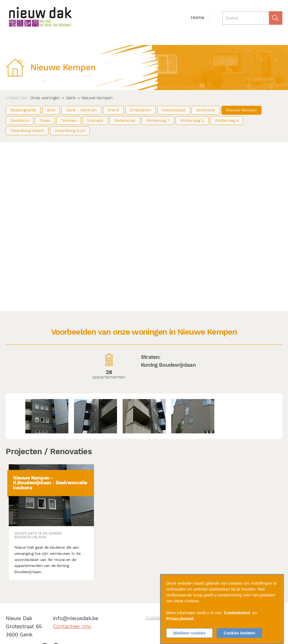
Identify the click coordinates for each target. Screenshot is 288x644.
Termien (69, 120)
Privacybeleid (180, 619)
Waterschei (125, 120)
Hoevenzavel (174, 110)
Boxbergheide (23, 110)
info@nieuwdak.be (76, 618)
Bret (51, 110)
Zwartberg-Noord (27, 130)
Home (197, 17)
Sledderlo (20, 120)
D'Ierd (113, 110)
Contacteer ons (72, 626)
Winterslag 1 (158, 120)
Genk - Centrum (81, 110)
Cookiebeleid (237, 613)
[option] (47, 416)
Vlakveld (95, 120)
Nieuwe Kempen (241, 110)
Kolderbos (206, 110)
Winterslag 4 (227, 120)
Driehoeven (140, 110)
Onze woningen (45, 98)
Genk (71, 98)
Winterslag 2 (192, 120)
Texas (45, 120)
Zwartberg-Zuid (70, 130)
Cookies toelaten (239, 633)
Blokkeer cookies (189, 633)
